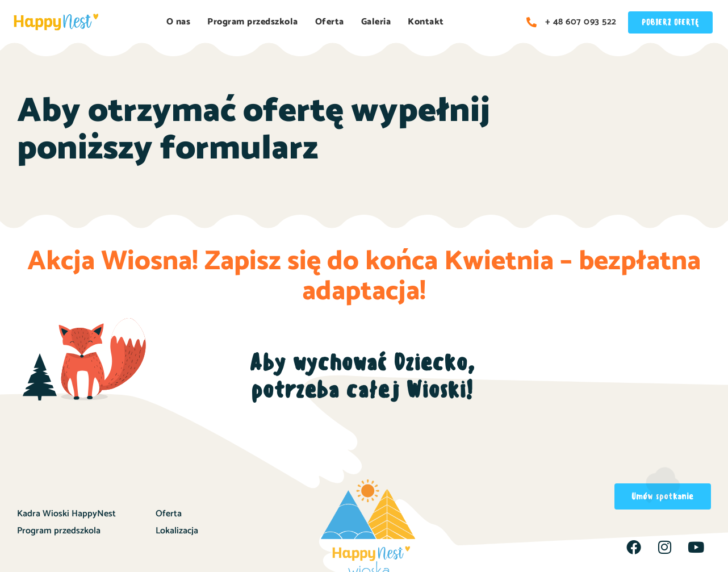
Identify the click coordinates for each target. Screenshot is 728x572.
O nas (179, 22)
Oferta (330, 22)
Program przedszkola (253, 22)
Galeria (376, 22)
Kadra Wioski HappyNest (66, 514)
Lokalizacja (177, 531)
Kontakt (426, 22)
